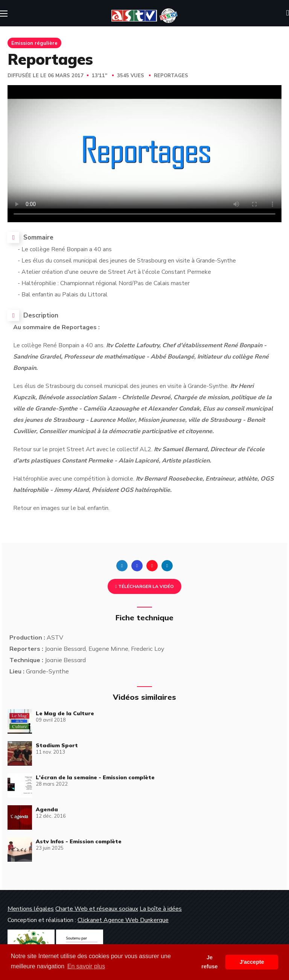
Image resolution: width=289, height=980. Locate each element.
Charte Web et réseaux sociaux (97, 909)
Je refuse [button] (209, 962)
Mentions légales (31, 909)
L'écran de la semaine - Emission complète (95, 777)
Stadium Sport (57, 745)
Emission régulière (34, 43)
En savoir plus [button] (86, 966)
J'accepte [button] (252, 962)
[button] (287, 13)
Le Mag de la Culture (65, 713)
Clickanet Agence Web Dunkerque (123, 920)
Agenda (47, 809)
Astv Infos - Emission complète (79, 841)
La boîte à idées (161, 909)
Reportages (171, 76)
